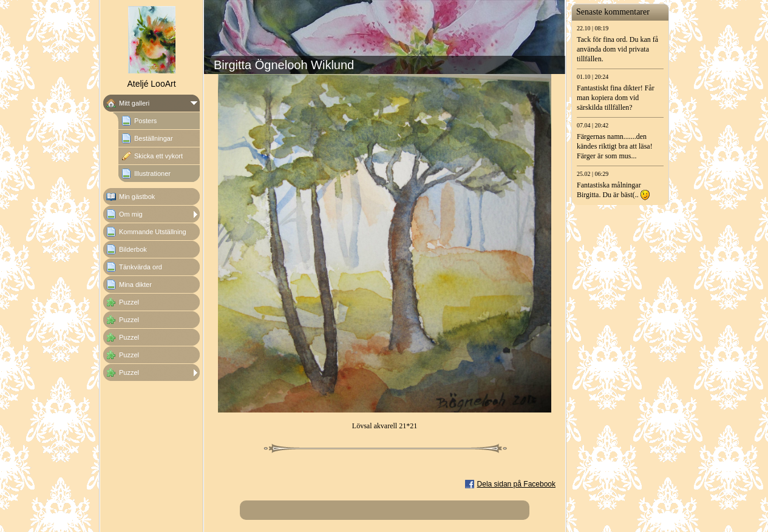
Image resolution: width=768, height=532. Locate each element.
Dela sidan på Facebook (516, 484)
